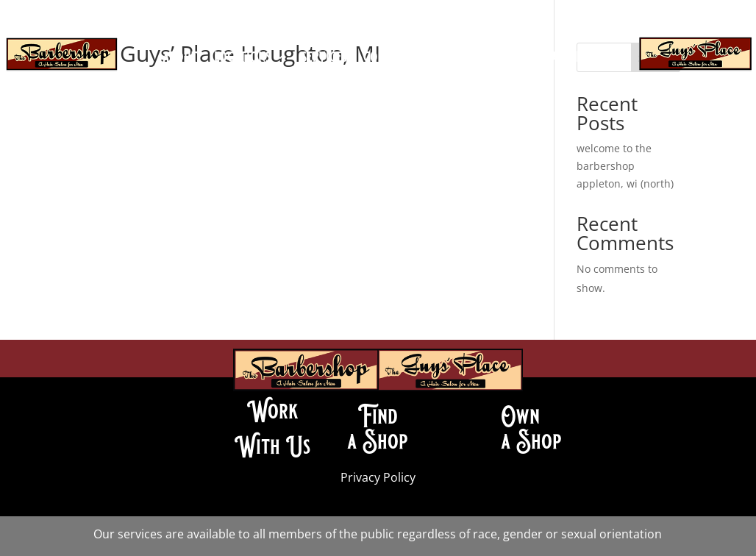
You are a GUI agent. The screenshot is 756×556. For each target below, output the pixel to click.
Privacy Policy (378, 477)
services (324, 59)
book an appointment (378, 81)
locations (242, 59)
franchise (566, 59)
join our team (467, 59)
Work (273, 411)
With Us (272, 446)
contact (386, 59)
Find (378, 416)
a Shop (378, 441)
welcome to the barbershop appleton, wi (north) (625, 166)
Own (520, 416)
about (180, 59)
